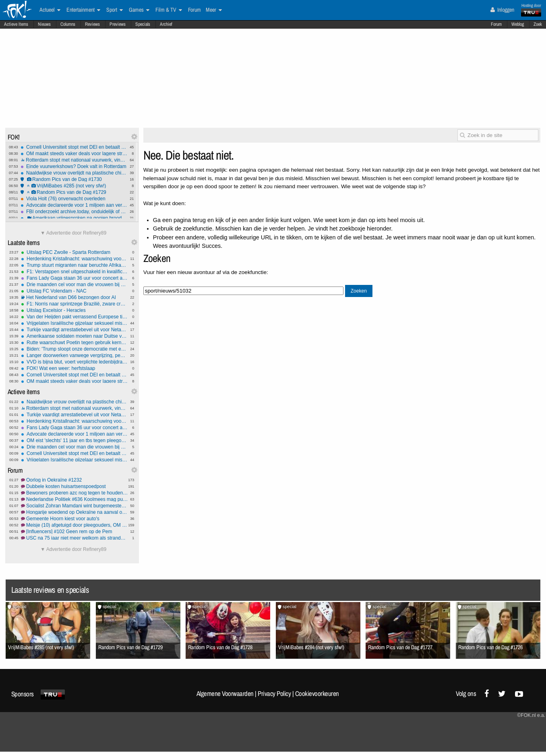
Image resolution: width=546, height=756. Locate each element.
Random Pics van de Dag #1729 (74, 192)
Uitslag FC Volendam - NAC (74, 291)
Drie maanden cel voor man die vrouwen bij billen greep (74, 285)
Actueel (50, 10)
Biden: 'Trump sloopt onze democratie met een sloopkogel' (74, 349)
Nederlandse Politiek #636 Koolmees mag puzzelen (74, 499)
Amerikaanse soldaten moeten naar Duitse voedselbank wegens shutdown (74, 336)
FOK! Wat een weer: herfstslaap (74, 368)
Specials (143, 24)
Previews (118, 24)
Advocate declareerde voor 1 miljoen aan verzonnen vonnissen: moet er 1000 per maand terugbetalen (74, 205)
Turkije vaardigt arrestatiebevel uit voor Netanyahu (74, 330)
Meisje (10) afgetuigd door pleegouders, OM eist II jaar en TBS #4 (74, 525)
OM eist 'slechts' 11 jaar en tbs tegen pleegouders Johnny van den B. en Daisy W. (74, 440)
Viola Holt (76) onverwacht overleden (74, 199)
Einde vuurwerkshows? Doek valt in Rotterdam (74, 166)
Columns (68, 24)
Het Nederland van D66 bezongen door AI (74, 297)
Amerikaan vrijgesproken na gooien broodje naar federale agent (74, 218)
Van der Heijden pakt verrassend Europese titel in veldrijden (74, 317)
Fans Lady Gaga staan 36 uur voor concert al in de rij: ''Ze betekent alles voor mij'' (74, 278)
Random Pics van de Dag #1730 (74, 179)
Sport (115, 10)
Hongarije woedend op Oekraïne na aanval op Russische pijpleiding (74, 512)
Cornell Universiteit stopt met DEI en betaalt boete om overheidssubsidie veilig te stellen (74, 147)
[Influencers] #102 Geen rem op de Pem (74, 532)
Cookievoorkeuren (317, 694)
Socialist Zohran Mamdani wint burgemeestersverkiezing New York (74, 506)
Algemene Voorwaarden (225, 694)
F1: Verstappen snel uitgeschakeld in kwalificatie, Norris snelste (74, 272)
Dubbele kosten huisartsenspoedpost (74, 486)
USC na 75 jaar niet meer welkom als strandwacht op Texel (74, 538)
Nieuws (44, 24)
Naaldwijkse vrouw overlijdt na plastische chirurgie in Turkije (74, 173)
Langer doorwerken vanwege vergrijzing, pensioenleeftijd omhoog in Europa (74, 355)
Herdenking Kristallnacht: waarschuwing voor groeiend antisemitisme (74, 259)
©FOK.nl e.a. (531, 715)
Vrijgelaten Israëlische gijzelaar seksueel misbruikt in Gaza (74, 323)
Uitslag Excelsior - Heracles (74, 310)
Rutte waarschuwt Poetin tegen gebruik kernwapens (74, 343)
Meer (214, 10)
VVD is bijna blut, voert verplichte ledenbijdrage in (74, 362)
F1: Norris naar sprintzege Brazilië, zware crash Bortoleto (74, 304)
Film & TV (169, 10)
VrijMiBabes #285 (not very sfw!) (74, 186)
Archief (166, 24)
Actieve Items (16, 24)
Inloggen (502, 10)
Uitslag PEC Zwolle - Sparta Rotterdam (74, 252)
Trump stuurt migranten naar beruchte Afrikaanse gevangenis (74, 265)
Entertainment (83, 10)
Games (139, 10)
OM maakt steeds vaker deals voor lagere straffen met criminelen (74, 154)
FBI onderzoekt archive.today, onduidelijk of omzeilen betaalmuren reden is (74, 212)
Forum (496, 24)
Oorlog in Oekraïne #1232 (74, 480)
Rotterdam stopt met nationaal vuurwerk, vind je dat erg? (74, 160)
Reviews (92, 24)
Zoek (538, 24)
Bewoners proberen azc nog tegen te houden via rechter (74, 493)
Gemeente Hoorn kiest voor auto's (74, 519)
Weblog (518, 24)
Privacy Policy (274, 694)
